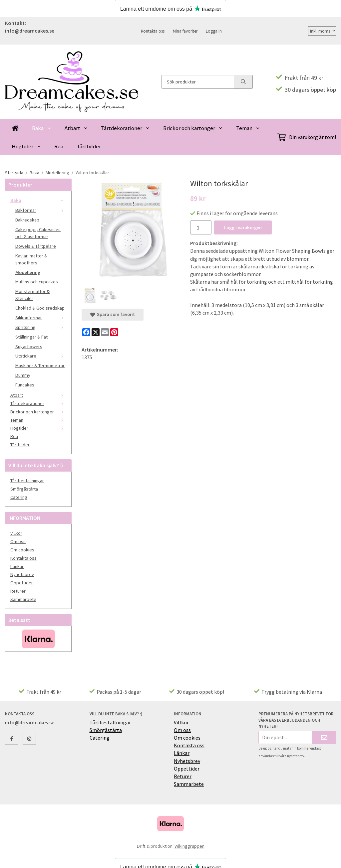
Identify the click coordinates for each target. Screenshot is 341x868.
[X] (96, 332)
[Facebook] (86, 332)
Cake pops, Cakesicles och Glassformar (38, 233)
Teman (248, 128)
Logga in (214, 31)
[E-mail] (105, 332)
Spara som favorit (113, 314)
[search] (243, 82)
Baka (42, 128)
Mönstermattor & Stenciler (32, 295)
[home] (15, 128)
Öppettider (22, 583)
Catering (19, 497)
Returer (18, 591)
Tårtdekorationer (125, 128)
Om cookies (22, 550)
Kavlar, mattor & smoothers (31, 259)
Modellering (28, 272)
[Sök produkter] (198, 82)
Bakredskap (27, 220)
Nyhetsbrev (22, 574)
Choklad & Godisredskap (40, 308)
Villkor (16, 533)
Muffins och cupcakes (37, 282)
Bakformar (41, 210)
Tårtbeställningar (27, 481)
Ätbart (76, 128)
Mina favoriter (185, 31)
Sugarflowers (29, 347)
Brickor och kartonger (193, 128)
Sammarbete (23, 599)
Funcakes (25, 385)
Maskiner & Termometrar (40, 365)
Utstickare (41, 356)
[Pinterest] (114, 332)
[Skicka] (324, 737)
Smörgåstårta (24, 489)
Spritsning (41, 327)
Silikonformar (41, 318)
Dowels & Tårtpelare (36, 246)
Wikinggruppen (189, 846)
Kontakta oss (153, 31)
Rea (59, 146)
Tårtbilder (89, 146)
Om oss (18, 541)
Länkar (17, 566)
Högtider (26, 146)
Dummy (23, 375)
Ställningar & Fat (31, 337)
